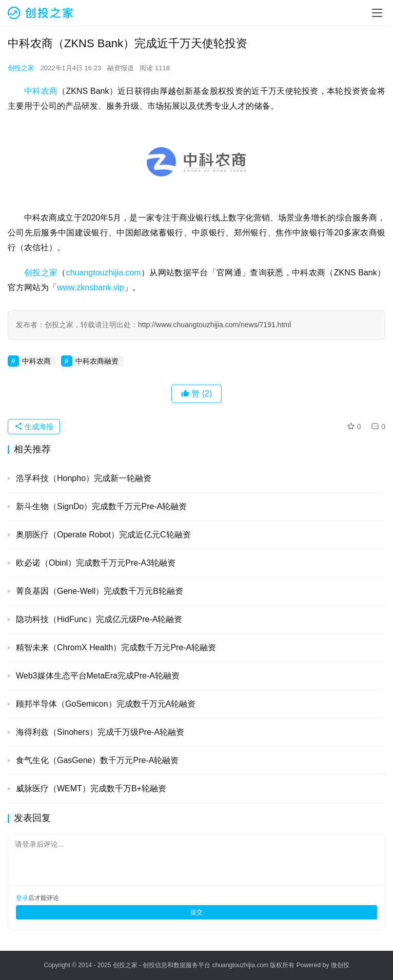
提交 (196, 912)
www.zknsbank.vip (91, 287)
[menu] (377, 13)
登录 (22, 898)
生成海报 (34, 427)
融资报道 (121, 68)
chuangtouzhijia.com (104, 273)
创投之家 (21, 68)
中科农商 (41, 91)
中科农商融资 (97, 361)
